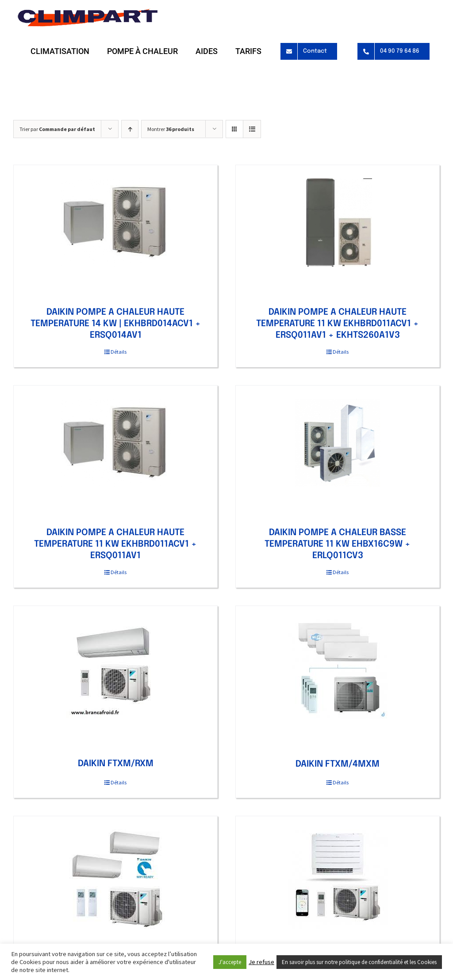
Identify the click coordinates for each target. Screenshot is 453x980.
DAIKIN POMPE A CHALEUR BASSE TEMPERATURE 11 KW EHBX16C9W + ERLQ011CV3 (338, 544)
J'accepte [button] (230, 962)
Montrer (171, 129)
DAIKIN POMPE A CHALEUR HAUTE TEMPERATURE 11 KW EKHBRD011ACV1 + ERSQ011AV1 (115, 544)
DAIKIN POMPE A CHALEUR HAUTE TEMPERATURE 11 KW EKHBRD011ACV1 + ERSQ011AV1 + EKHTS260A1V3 (338, 324)
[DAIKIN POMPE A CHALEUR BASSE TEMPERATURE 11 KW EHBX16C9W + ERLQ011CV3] (338, 443)
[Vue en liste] (252, 129)
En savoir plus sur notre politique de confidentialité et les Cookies (359, 962)
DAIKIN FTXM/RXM (116, 764)
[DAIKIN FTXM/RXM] (115, 669)
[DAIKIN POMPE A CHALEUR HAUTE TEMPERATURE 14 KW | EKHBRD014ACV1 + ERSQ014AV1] (115, 223)
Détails (119, 352)
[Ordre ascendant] (130, 129)
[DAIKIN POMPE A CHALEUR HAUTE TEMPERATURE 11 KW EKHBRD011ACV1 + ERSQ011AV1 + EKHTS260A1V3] (338, 223)
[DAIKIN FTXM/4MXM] (338, 669)
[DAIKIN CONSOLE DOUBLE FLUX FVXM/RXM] (338, 879)
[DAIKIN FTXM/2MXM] (115, 879)
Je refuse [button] (261, 962)
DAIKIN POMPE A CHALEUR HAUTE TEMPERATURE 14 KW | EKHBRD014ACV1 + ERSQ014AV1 (116, 324)
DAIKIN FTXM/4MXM (338, 764)
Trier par (57, 129)
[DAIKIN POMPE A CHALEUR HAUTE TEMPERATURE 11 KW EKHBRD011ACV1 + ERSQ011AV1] (115, 443)
